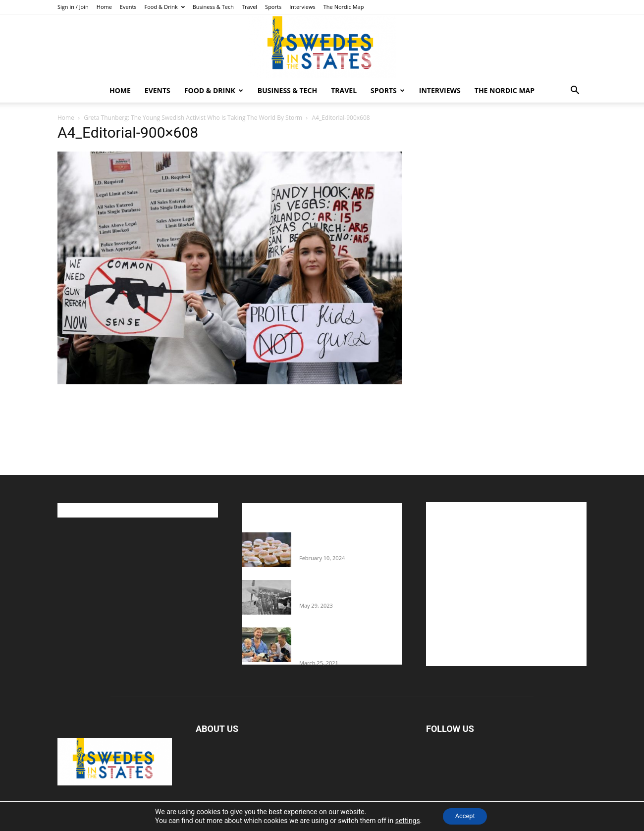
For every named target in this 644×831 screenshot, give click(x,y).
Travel (249, 7)
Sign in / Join (73, 7)
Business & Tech (213, 7)
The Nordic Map (344, 7)
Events (128, 7)
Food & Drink (165, 7)
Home (104, 7)
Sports (273, 7)
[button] (575, 91)
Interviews (302, 7)
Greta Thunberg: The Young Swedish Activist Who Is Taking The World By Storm (193, 118)
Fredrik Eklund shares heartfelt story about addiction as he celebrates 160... (347, 642)
